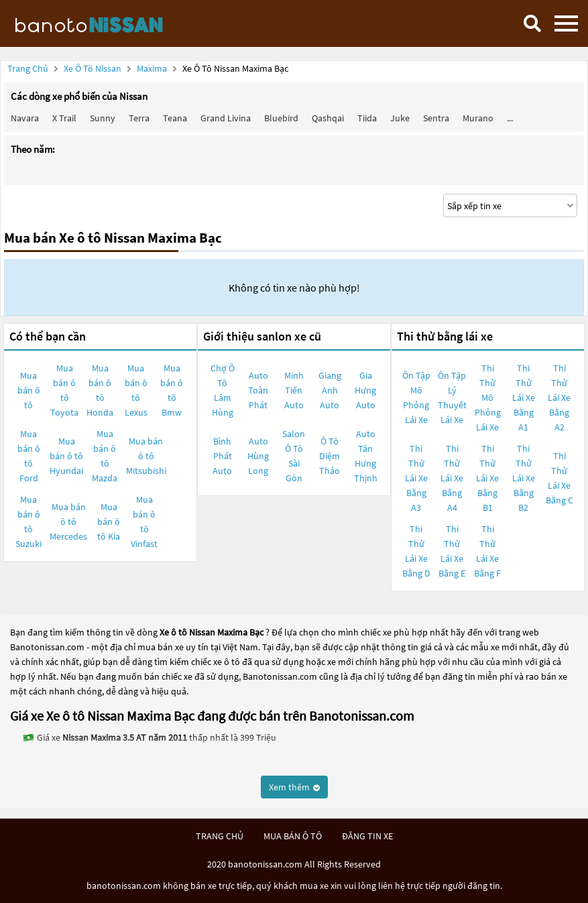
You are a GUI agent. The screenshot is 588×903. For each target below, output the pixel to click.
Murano (478, 118)
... (510, 118)
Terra (139, 118)
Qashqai (328, 118)
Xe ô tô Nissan (93, 68)
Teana (175, 118)
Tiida (367, 118)
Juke (400, 118)
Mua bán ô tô (29, 390)
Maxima (153, 68)
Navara (25, 118)
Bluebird (281, 118)
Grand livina (226, 118)
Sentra (436, 118)
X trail (64, 118)
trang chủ (220, 836)
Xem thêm (294, 787)
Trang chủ (28, 68)
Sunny (103, 118)
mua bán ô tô (293, 836)
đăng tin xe (367, 836)
